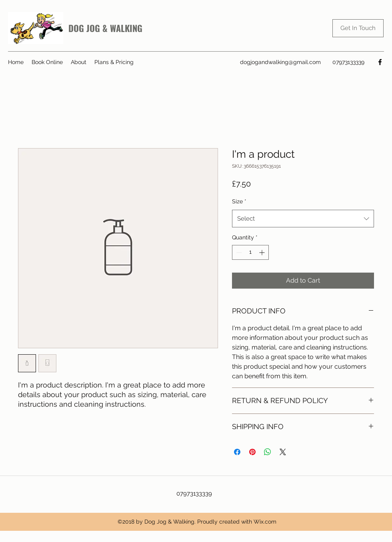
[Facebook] (380, 62)
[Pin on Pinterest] (252, 452)
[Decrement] (238, 252)
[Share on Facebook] (237, 452)
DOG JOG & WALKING (105, 28)
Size (239, 201)
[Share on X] (283, 452)
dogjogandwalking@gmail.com (280, 62)
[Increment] (263, 252)
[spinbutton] (250, 252)
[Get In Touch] (358, 28)
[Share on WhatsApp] (268, 452)
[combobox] (303, 219)
